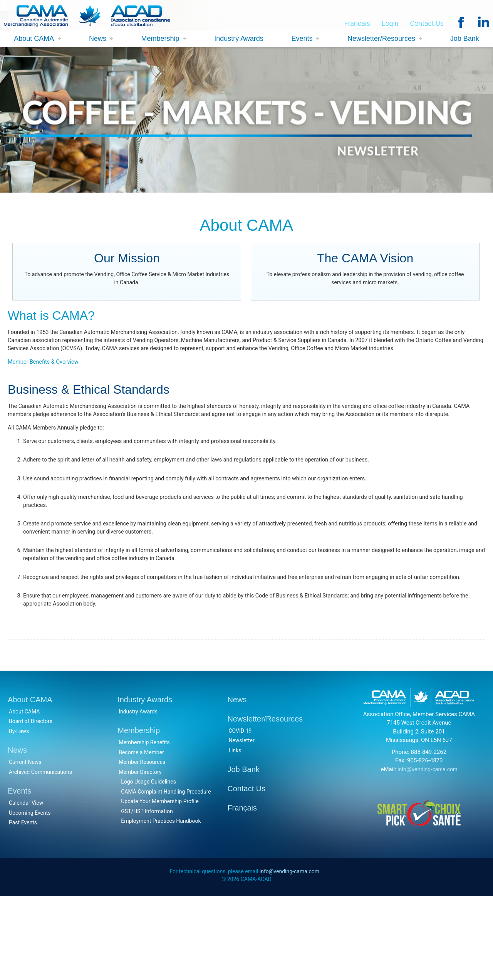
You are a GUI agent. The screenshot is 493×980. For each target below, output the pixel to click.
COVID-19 (240, 813)
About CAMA (34, 39)
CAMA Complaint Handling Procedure (166, 874)
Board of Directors (31, 804)
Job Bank (465, 39)
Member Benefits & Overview (47, 380)
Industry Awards (239, 39)
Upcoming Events (30, 895)
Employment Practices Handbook (161, 903)
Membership (160, 39)
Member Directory (140, 854)
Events (302, 39)
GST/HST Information (147, 893)
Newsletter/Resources (381, 39)
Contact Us (427, 24)
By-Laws (19, 813)
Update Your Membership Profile (160, 884)
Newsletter (241, 823)
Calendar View (26, 885)
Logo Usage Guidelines (148, 864)
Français (242, 890)
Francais (357, 24)
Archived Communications (40, 854)
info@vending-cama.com (427, 851)
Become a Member (141, 834)
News (98, 39)
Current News (25, 844)
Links (235, 832)
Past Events (23, 905)
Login (390, 24)
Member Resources (142, 844)
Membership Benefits (144, 825)
